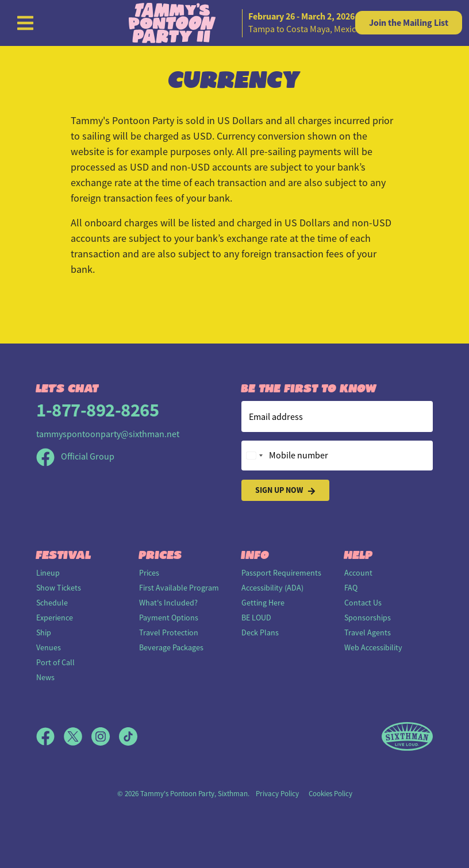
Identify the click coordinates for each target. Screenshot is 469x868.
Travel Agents (368, 632)
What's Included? (168, 603)
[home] (234, 23)
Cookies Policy (330, 794)
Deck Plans (260, 632)
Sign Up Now (285, 490)
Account (358, 573)
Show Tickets (59, 588)
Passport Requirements (281, 573)
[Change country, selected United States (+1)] (254, 456)
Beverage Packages (171, 647)
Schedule (52, 603)
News (45, 677)
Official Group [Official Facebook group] (75, 457)
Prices (149, 573)
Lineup (48, 573)
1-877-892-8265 (97, 410)
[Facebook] (50, 736)
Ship (44, 632)
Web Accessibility (373, 647)
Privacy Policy (277, 794)
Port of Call (55, 662)
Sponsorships (368, 618)
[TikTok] (128, 736)
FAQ (351, 588)
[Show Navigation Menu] (25, 23)
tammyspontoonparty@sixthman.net (108, 434)
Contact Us (363, 603)
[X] (78, 736)
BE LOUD (256, 618)
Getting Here (263, 603)
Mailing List (409, 23)
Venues (49, 647)
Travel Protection (169, 632)
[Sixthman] (407, 737)
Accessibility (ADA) (272, 588)
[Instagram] (105, 736)
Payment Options (169, 618)
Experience (55, 618)
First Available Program (179, 588)
